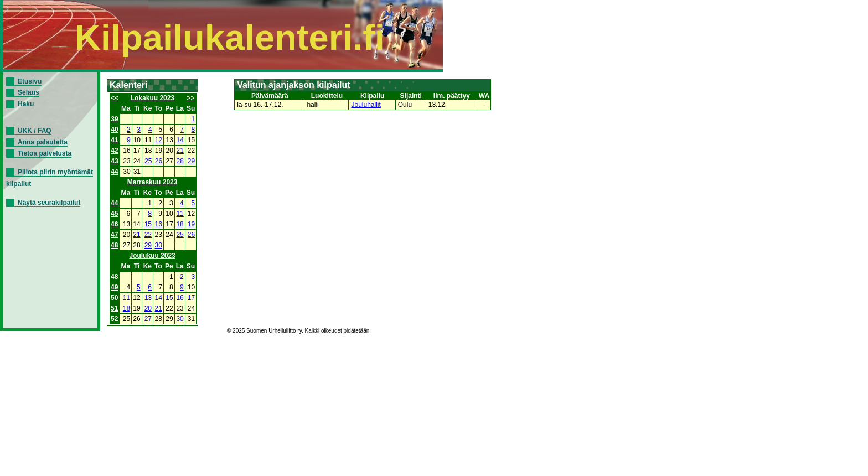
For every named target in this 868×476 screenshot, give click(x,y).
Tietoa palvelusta (45, 153)
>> (191, 98)
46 (114, 224)
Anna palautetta (43, 142)
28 (180, 161)
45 (114, 214)
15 (148, 224)
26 (159, 161)
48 (114, 245)
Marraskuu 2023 (153, 182)
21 (180, 151)
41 (114, 140)
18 (180, 224)
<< (115, 98)
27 (148, 319)
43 (114, 161)
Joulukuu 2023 (152, 256)
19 (191, 224)
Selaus (29, 92)
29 (191, 161)
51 (114, 308)
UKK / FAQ (35, 131)
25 (148, 161)
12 (159, 140)
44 (114, 172)
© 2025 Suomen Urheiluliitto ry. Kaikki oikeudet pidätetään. (299, 331)
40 (114, 130)
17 (191, 298)
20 (148, 308)
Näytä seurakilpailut (49, 203)
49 (114, 287)
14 (180, 140)
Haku (26, 104)
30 (159, 245)
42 (114, 151)
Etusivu (30, 81)
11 (180, 214)
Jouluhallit (366, 105)
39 (114, 119)
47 (114, 235)
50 (114, 298)
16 (159, 224)
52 (114, 319)
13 (148, 298)
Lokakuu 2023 (153, 98)
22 (148, 235)
